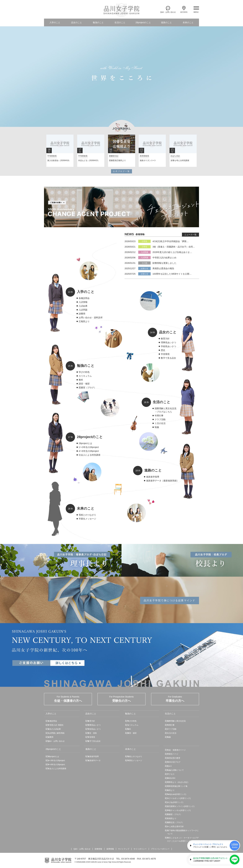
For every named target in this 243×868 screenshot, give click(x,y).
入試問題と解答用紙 (56, 733)
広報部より (84, 321)
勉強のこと (98, 22)
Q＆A (169, 766)
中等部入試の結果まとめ (164, 258)
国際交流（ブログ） (175, 822)
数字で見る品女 (168, 358)
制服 (157, 427)
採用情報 (110, 849)
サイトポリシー (140, 849)
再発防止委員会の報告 (163, 268)
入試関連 (144, 252)
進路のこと (166, 22)
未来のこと (188, 22)
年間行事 (159, 416)
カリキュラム (85, 376)
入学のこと (55, 22)
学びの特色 (84, 372)
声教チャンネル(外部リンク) (179, 810)
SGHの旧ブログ (174, 762)
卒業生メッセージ (87, 519)
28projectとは (85, 443)
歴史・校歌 (92, 733)
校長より (171, 790)
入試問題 (83, 310)
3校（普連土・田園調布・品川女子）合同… (174, 247)
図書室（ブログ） (87, 388)
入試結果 (83, 306)
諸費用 (82, 314)
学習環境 (165, 354)
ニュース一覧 (190, 235)
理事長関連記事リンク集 (177, 786)
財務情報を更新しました (164, 263)
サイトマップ (124, 849)
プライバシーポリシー (160, 849)
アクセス (171, 774)
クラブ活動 (160, 419)
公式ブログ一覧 (121, 171)
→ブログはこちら (163, 412)
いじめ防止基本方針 (175, 826)
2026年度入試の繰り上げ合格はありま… (172, 252)
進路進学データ (94, 761)
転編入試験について (175, 770)
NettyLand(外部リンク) (177, 794)
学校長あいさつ (168, 346)
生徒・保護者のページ (176, 750)
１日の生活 (160, 423)
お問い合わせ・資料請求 (91, 318)
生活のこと (120, 22)
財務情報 (98, 849)
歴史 (163, 350)
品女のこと (77, 22)
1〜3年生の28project (89, 447)
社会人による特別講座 (90, 455)
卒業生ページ (173, 754)
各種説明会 (84, 298)
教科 (81, 380)
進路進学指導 (153, 477)
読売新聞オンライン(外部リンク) (181, 806)
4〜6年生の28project (89, 451)
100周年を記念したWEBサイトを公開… (172, 274)
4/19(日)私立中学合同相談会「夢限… (171, 241)
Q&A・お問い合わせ (56, 741)
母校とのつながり (87, 515)
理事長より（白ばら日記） (178, 782)
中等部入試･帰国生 (56, 725)
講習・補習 (84, 384)
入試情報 (83, 302)
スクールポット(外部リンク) (179, 798)
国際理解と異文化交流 (166, 408)
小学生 (144, 241)
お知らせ (144, 268)
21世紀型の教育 (174, 758)
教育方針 (165, 339)
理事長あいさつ (168, 342)
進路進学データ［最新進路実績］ (162, 481)
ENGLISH (171, 778)
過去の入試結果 (54, 729)
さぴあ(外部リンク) (175, 802)
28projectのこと (143, 22)
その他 (144, 263)
